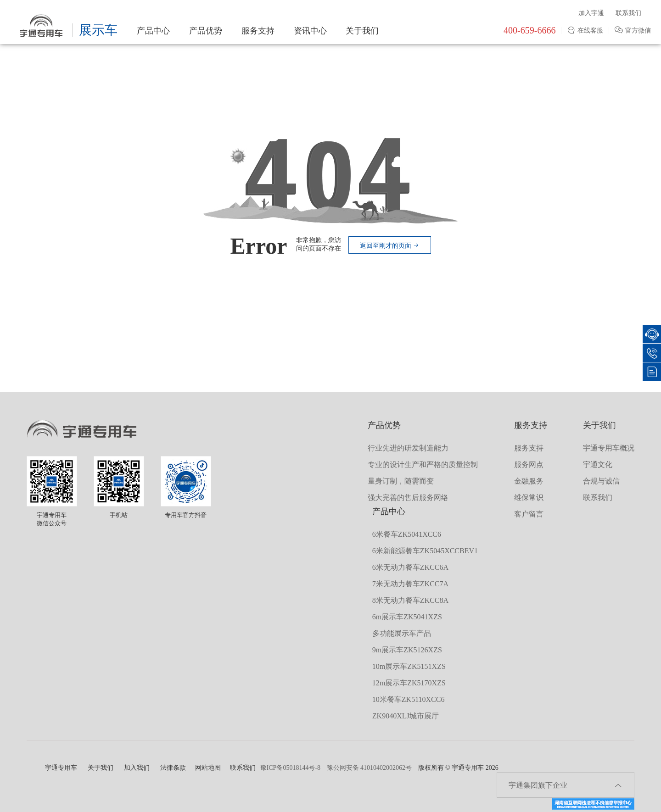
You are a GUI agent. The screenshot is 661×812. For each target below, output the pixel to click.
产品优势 (206, 31)
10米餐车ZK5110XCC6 (409, 699)
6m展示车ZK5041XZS (407, 617)
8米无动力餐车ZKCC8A (410, 600)
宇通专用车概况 (609, 448)
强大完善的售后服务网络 (408, 498)
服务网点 (529, 464)
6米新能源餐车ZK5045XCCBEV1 (425, 551)
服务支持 (258, 31)
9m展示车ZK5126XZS (407, 650)
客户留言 (529, 514)
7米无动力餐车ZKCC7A (410, 584)
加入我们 (137, 768)
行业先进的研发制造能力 (408, 448)
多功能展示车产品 (402, 633)
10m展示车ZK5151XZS (409, 666)
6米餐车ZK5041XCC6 (407, 534)
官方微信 (633, 31)
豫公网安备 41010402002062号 (370, 768)
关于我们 (362, 31)
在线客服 (585, 31)
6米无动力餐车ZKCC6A (410, 567)
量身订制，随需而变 (401, 481)
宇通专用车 (61, 768)
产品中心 (153, 31)
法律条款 (173, 768)
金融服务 (529, 481)
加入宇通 (591, 13)
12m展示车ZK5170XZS (409, 683)
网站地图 (208, 768)
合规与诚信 (601, 481)
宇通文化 (598, 464)
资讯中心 (310, 31)
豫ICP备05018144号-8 (290, 768)
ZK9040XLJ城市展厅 (406, 716)
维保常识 (529, 498)
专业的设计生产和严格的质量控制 (423, 464)
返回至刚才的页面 (390, 246)
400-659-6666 (529, 30)
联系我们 (628, 13)
